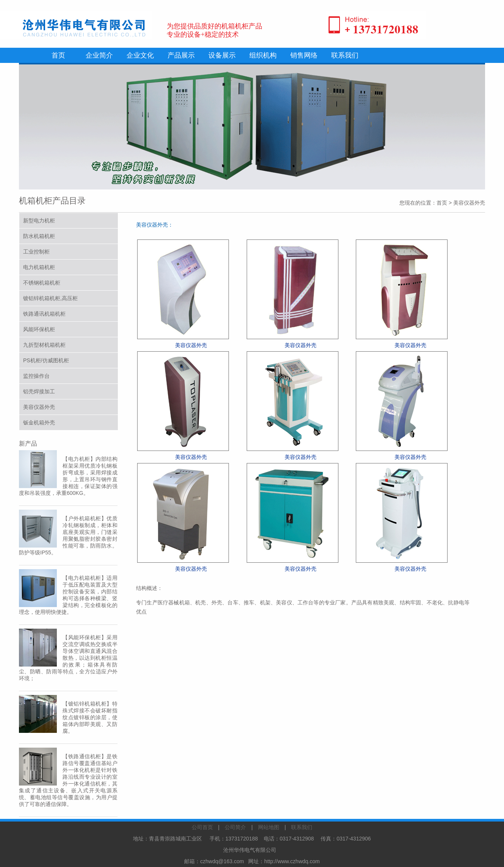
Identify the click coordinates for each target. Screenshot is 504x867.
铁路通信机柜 (85, 756)
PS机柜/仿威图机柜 (46, 360)
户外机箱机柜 (85, 518)
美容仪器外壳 (39, 407)
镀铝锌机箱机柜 (88, 704)
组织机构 (263, 55)
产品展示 (181, 55)
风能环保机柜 (39, 329)
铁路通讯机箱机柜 (44, 314)
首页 (58, 55)
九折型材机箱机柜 (44, 345)
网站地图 (269, 827)
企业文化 (140, 55)
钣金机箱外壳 (39, 423)
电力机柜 (79, 459)
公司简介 (235, 827)
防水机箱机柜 (39, 236)
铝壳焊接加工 (39, 391)
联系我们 (345, 55)
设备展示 (222, 55)
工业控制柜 (36, 252)
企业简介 (99, 55)
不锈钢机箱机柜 (42, 283)
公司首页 (202, 827)
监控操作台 (36, 376)
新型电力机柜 (39, 221)
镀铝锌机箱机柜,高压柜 (50, 298)
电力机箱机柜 (39, 267)
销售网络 (304, 55)
